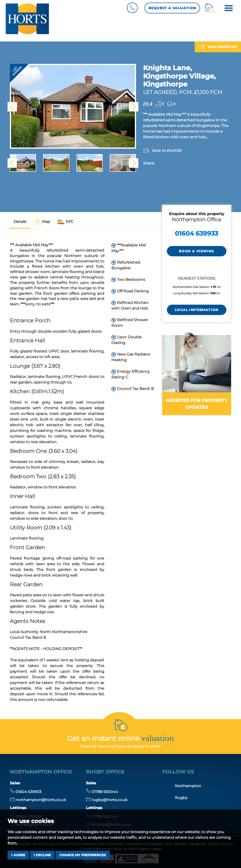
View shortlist (218, 46)
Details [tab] (20, 222)
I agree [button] (18, 855)
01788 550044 (102, 792)
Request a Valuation (172, 8)
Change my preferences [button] (83, 855)
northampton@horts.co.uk (38, 800)
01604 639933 (197, 233)
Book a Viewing (197, 251)
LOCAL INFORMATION (197, 310)
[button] (12, 107)
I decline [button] (42, 855)
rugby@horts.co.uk (107, 800)
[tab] (42, 222)
